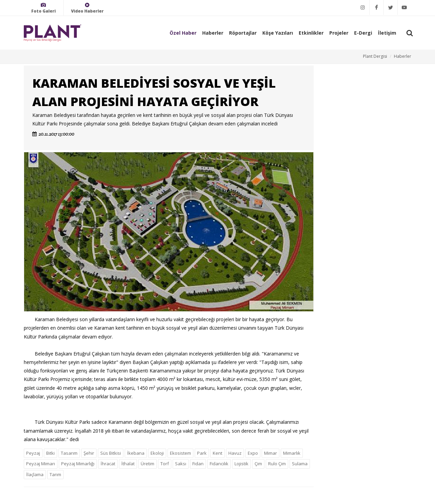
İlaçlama (35, 474)
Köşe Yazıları (278, 33)
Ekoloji (157, 453)
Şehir (89, 453)
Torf (165, 464)
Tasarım (69, 453)
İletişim (387, 33)
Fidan (198, 464)
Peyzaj (33, 453)
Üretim (147, 464)
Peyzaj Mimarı (41, 464)
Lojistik (241, 464)
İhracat (108, 464)
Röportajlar (243, 33)
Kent (217, 453)
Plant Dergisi (375, 56)
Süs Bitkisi (111, 453)
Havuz (235, 453)
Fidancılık (219, 464)
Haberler (213, 33)
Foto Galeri (43, 8)
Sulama (300, 464)
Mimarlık (292, 453)
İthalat (128, 464)
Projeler (339, 33)
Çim (258, 464)
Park (202, 453)
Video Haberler (87, 8)
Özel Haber (183, 33)
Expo (253, 453)
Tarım (55, 474)
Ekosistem (180, 453)
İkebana (136, 453)
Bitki (50, 453)
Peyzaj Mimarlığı (78, 464)
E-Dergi (363, 33)
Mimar (271, 453)
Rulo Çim (277, 464)
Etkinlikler (311, 33)
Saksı (181, 464)
